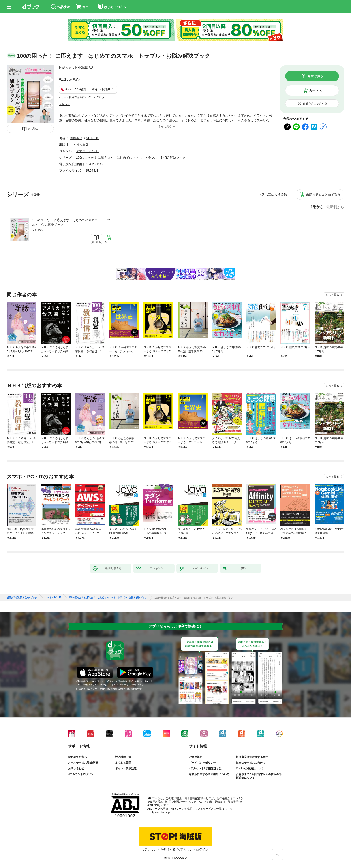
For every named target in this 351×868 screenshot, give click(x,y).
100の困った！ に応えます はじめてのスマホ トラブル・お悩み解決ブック (71, 222)
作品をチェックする (315, 103)
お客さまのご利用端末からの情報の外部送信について (259, 776)
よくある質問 (123, 763)
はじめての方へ (77, 757)
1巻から (317, 207)
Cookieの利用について (250, 768)
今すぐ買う (315, 76)
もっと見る (332, 295)
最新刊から (335, 207)
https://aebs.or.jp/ (160, 812)
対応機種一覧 (123, 757)
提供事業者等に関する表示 (252, 757)
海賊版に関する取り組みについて (209, 774)
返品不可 (64, 104)
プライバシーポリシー (202, 763)
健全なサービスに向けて (251, 763)
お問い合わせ (76, 768)
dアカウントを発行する (159, 849)
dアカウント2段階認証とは (205, 768)
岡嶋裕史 (65, 68)
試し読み (33, 129)
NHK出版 (82, 68)
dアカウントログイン (81, 774)
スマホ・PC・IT (88, 151)
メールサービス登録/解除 (83, 763)
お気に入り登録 (276, 195)
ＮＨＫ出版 (81, 145)
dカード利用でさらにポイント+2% (80, 97)
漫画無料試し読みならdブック (22, 598)
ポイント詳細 (101, 89)
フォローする (91, 68)
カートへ (315, 90)
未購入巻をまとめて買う (323, 195)
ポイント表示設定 (126, 768)
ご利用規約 (196, 757)
